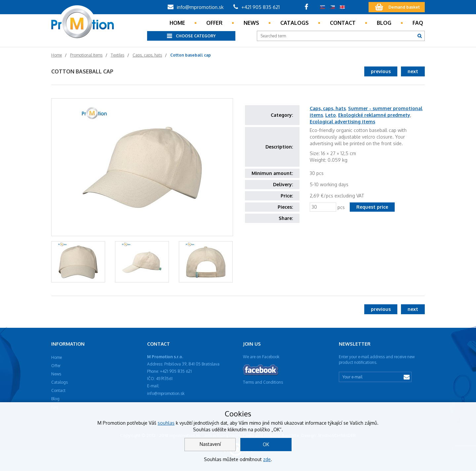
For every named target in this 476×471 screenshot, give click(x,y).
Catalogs (295, 23)
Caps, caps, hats (328, 108)
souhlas (166, 423)
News (251, 23)
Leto (331, 115)
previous (381, 71)
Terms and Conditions (263, 382)
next (413, 71)
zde (267, 459)
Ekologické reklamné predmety (374, 115)
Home (177, 23)
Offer (214, 23)
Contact (343, 23)
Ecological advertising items (342, 122)
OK (266, 444)
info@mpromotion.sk (196, 7)
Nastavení (210, 444)
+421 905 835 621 (257, 7)
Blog (384, 23)
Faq (418, 23)
